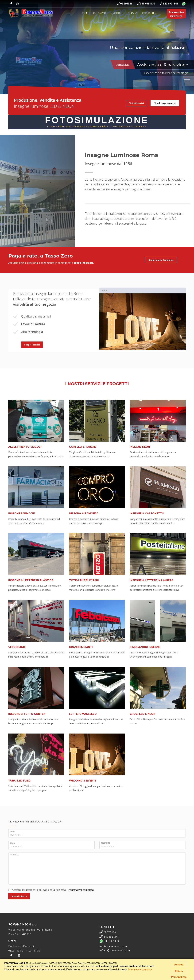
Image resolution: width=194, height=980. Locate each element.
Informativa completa (81, 890)
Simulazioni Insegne (145, 647)
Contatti (148, 13)
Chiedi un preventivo (165, 103)
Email (12, 843)
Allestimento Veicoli (25, 447)
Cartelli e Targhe (83, 447)
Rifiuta (179, 971)
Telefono (106, 843)
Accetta (179, 965)
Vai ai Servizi (137, 103)
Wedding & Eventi (82, 781)
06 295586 (125, 4)
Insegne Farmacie (21, 514)
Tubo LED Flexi (19, 781)
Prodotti (117, 13)
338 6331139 (146, 4)
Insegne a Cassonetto (147, 514)
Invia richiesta (19, 896)
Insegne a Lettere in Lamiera (151, 580)
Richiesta (14, 855)
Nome (12, 831)
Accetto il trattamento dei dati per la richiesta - (51, 890)
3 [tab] (150, 345)
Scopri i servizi (32, 345)
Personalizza (179, 977)
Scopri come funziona (161, 260)
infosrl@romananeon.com (115, 950)
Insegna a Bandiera (84, 514)
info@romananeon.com (113, 946)
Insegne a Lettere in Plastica (31, 580)
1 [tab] (135, 345)
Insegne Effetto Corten (27, 714)
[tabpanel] (143, 322)
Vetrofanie (17, 647)
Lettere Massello (83, 714)
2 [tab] (143, 345)
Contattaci (123, 65)
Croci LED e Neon (143, 714)
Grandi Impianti (81, 647)
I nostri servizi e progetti (97, 384)
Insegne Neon (140, 447)
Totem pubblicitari (84, 580)
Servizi (133, 13)
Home (85, 13)
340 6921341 (169, 4)
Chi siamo (100, 13)
